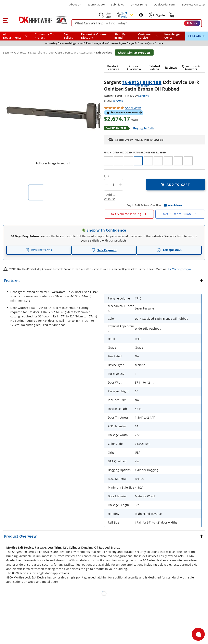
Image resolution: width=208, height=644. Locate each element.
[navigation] (148, 36)
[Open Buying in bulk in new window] (142, 128)
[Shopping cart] (172, 15)
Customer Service (145, 36)
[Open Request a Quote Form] (129, 214)
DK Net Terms (139, 5)
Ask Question (169, 250)
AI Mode (192, 23)
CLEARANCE (197, 36)
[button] (5, 20)
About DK (75, 5)
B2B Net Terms (39, 250)
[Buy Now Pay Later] (193, 4)
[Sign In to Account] (160, 15)
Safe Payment (104, 250)
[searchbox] (137, 23)
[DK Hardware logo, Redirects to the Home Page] (38, 20)
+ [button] (120, 185)
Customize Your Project (46, 36)
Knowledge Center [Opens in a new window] (172, 36)
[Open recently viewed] (141, 15)
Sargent (144, 96)
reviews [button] (133, 108)
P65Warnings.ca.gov (179, 269)
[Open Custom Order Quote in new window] (180, 214)
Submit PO (118, 5)
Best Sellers (68, 36)
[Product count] (113, 185)
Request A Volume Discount (94, 36)
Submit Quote (96, 5)
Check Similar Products (134, 53)
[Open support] (198, 634)
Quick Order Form (165, 5)
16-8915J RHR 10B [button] (142, 82)
